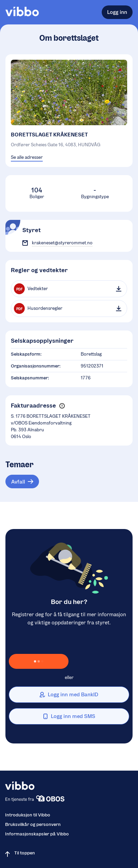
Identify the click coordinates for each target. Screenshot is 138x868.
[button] (62, 406)
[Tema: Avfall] (22, 482)
